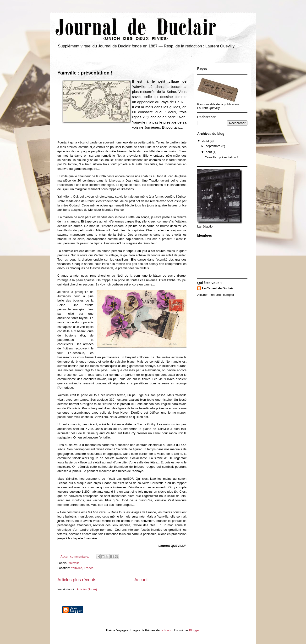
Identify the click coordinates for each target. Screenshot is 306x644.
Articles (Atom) (87, 589)
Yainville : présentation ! (85, 73)
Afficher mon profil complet (216, 295)
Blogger (194, 630)
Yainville (74, 563)
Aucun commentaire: (75, 556)
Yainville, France (82, 568)
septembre (214, 146)
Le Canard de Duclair (218, 288)
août (209, 152)
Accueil (141, 580)
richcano (166, 630)
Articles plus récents (77, 580)
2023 (206, 141)
